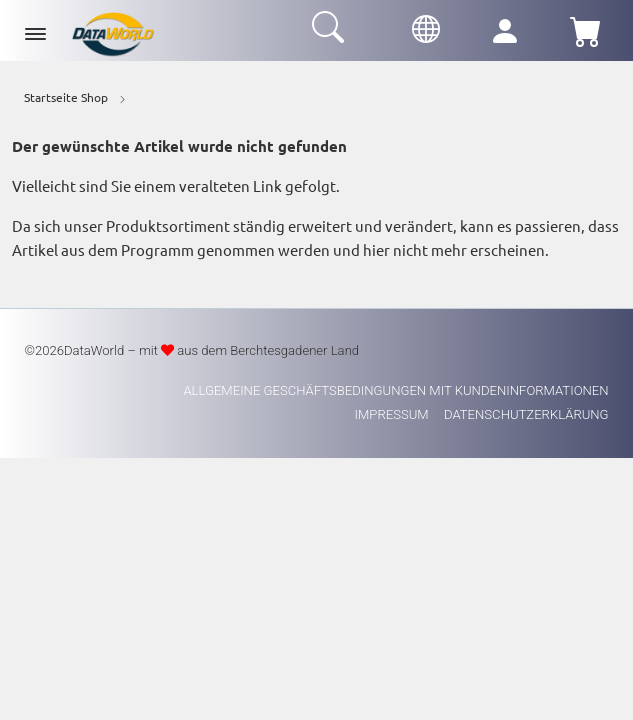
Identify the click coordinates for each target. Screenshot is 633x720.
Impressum (393, 414)
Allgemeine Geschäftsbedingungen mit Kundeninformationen (395, 390)
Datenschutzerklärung (526, 414)
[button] (426, 26)
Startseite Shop (66, 97)
